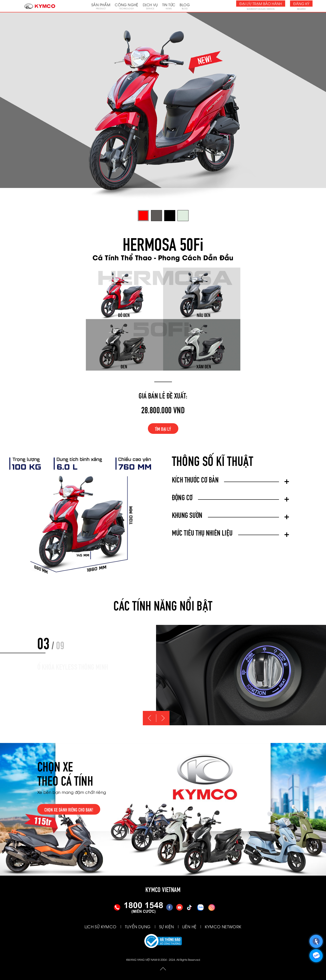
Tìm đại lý (163, 429)
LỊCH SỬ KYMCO (100, 926)
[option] (241, 675)
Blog (185, 6)
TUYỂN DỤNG (138, 926)
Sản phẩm (101, 6)
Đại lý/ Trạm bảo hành (261, 4)
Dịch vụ (150, 6)
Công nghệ (127, 6)
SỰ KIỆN (167, 926)
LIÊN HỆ (189, 926)
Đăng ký (301, 4)
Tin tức (169, 6)
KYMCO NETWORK (223, 926)
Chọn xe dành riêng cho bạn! (69, 809)
